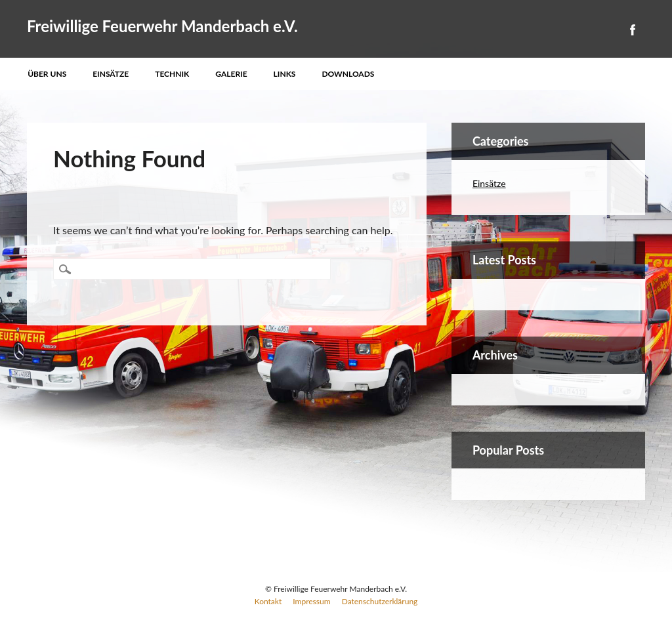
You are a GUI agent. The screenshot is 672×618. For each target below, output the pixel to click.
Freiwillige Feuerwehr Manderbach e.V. (162, 26)
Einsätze (111, 74)
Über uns (47, 74)
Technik (172, 74)
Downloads (348, 74)
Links (285, 74)
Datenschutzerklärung (380, 601)
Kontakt (268, 601)
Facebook (632, 30)
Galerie (231, 74)
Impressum (311, 601)
